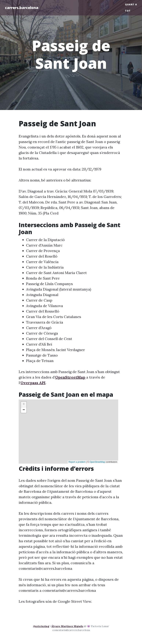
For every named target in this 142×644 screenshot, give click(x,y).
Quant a (131, 4)
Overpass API (33, 383)
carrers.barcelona (22, 8)
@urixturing (41, 626)
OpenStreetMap (70, 377)
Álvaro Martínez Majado (67, 626)
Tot (128, 11)
